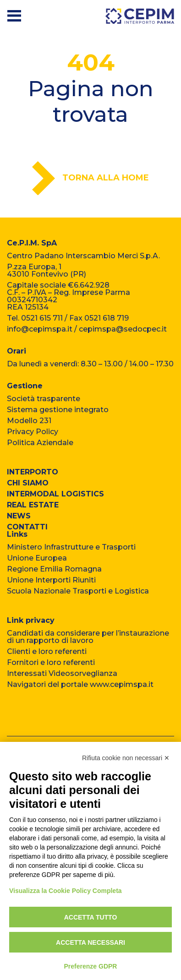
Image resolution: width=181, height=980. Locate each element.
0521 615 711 (42, 318)
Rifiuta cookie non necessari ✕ (126, 758)
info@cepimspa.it (40, 329)
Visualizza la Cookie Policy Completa (66, 891)
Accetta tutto (91, 917)
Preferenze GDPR (91, 966)
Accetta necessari (90, 942)
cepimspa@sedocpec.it (123, 329)
